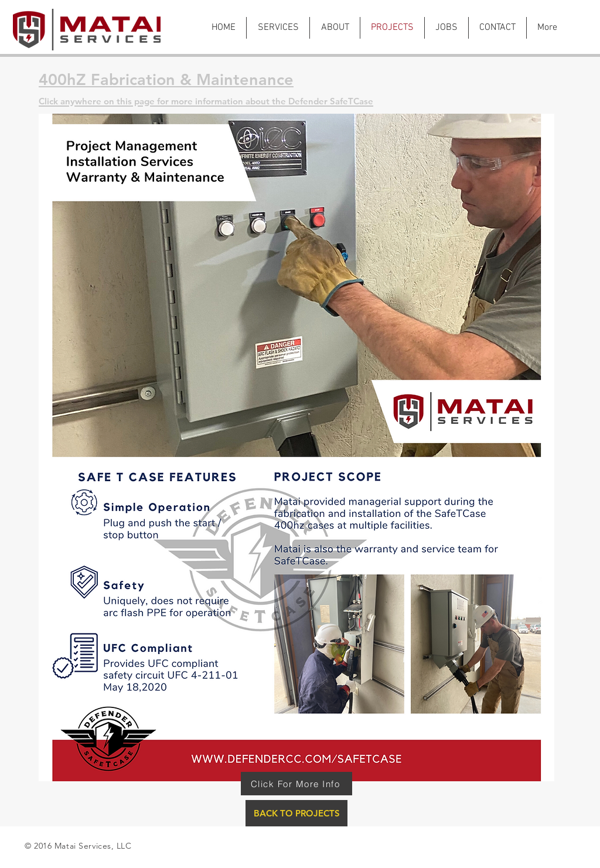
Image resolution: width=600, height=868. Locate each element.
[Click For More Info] (296, 784)
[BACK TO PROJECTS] (296, 813)
